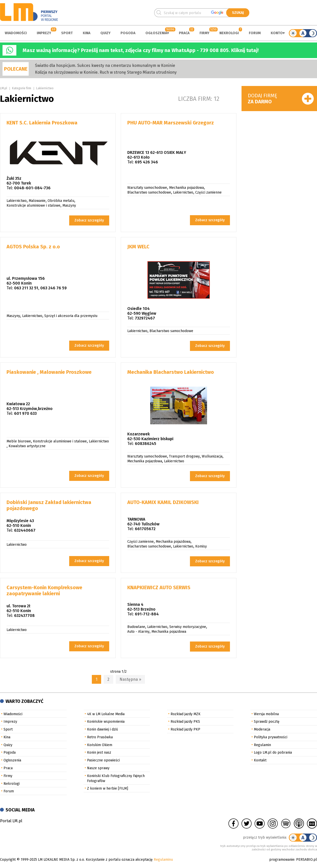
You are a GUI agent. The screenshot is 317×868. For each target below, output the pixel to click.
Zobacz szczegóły (89, 220)
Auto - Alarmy (138, 632)
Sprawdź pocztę (267, 722)
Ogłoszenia (156, 33)
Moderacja (262, 729)
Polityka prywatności (271, 737)
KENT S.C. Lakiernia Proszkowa (42, 123)
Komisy (201, 546)
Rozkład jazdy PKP (185, 729)
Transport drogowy (184, 456)
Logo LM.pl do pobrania (273, 752)
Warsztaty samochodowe (147, 188)
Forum (255, 33)
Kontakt (260, 760)
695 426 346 (146, 162)
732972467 (145, 318)
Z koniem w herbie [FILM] (108, 788)
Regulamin (262, 745)
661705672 (145, 529)
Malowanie (37, 201)
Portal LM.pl (11, 821)
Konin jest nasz (99, 752)
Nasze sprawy (98, 768)
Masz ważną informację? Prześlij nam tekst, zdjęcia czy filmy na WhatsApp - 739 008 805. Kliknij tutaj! (141, 50)
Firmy (204, 33)
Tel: (10, 188)
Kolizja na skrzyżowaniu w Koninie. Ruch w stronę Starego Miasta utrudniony (106, 72)
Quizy (105, 33)
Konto (277, 33)
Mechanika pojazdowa (186, 188)
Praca (184, 33)
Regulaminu (163, 860)
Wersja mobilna (266, 714)
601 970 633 (25, 413)
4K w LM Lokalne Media (106, 714)
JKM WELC (138, 247)
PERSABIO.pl (307, 860)
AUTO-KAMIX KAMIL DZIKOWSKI (163, 502)
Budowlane (136, 627)
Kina (87, 33)
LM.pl (4, 88)
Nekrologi (229, 33)
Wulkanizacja (212, 456)
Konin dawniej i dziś (103, 729)
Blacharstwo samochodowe (149, 192)
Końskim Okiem (100, 745)
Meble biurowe (19, 441)
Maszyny (69, 205)
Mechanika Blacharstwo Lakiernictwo (171, 372)
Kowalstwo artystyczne (27, 446)
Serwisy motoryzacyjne (188, 627)
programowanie (282, 860)
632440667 (25, 530)
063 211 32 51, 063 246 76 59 (40, 288)
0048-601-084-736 (32, 188)
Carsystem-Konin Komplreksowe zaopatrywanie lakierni (44, 590)
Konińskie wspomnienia (106, 722)
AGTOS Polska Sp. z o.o (33, 247)
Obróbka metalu (61, 201)
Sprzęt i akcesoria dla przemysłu (71, 316)
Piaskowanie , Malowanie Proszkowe (49, 372)
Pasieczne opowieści (103, 760)
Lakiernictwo (45, 88)
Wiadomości (16, 33)
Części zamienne (208, 192)
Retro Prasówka (100, 737)
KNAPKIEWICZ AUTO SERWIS (159, 587)
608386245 (146, 444)
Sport (67, 33)
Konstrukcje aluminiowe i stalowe (33, 205)
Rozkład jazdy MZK (186, 714)
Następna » (130, 679)
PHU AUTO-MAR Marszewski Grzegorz (171, 123)
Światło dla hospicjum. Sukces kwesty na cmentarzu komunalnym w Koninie (105, 65)
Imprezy (44, 33)
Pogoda (128, 33)
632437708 (24, 615)
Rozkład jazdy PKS (185, 722)
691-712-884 (147, 614)
